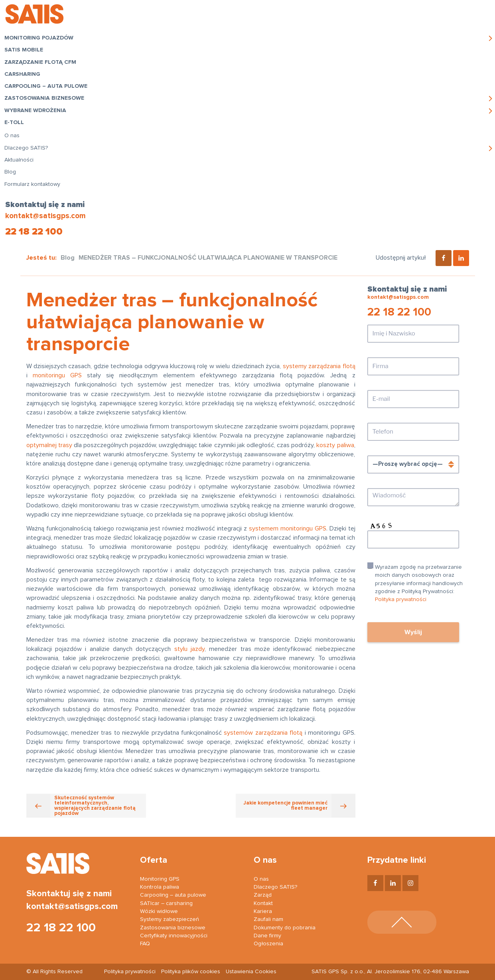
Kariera (263, 911)
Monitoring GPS (160, 879)
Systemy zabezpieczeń (170, 919)
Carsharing (25, 76)
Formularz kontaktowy (35, 194)
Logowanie (388, 16)
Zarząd (263, 895)
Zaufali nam (268, 919)
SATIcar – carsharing (166, 903)
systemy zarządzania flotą (319, 366)
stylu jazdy (189, 649)
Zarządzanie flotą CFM (43, 64)
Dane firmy (267, 936)
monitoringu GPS (57, 375)
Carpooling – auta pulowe (36, 93)
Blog (13, 182)
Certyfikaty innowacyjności (174, 936)
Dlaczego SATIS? (29, 158)
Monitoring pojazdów (41, 40)
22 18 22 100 (33, 232)
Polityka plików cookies (191, 972)
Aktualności (21, 170)
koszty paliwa (335, 445)
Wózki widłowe (159, 911)
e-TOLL (17, 133)
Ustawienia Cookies (251, 972)
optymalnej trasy (49, 445)
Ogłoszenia (268, 944)
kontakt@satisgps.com (45, 216)
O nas (14, 146)
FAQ (145, 944)
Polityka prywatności (401, 599)
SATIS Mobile (26, 52)
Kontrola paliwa (160, 887)
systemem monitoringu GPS (288, 528)
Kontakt (263, 903)
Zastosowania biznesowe (47, 108)
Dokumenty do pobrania (285, 928)
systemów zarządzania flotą (263, 733)
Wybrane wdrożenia (38, 121)
